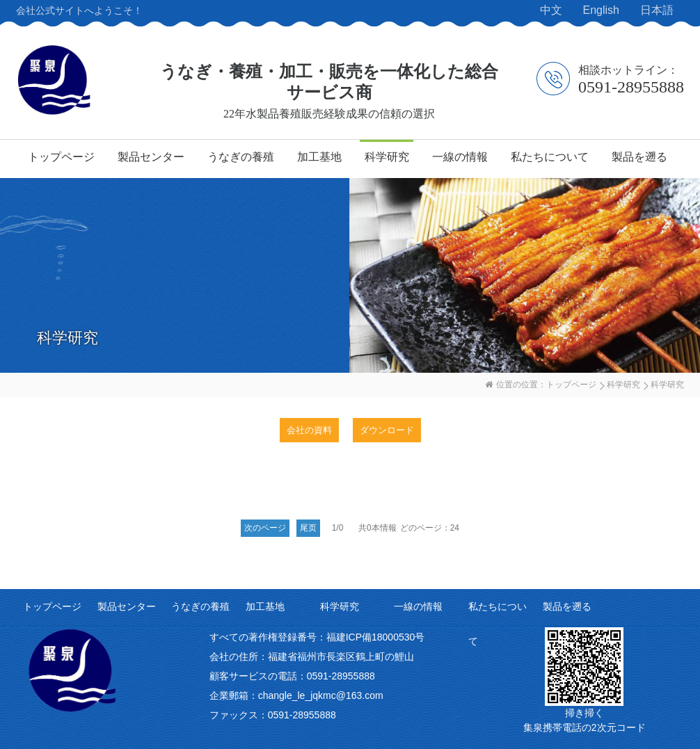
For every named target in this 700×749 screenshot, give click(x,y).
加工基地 (319, 157)
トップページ (61, 157)
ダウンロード (387, 430)
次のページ (265, 528)
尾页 (308, 528)
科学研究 (387, 157)
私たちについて (550, 157)
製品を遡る (639, 157)
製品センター (151, 157)
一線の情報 (460, 157)
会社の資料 (309, 430)
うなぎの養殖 (241, 157)
